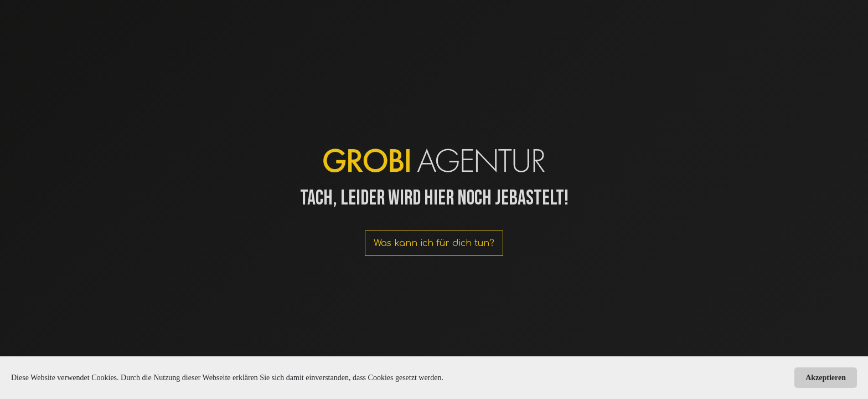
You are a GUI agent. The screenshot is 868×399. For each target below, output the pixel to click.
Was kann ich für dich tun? (434, 243)
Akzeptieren (826, 378)
